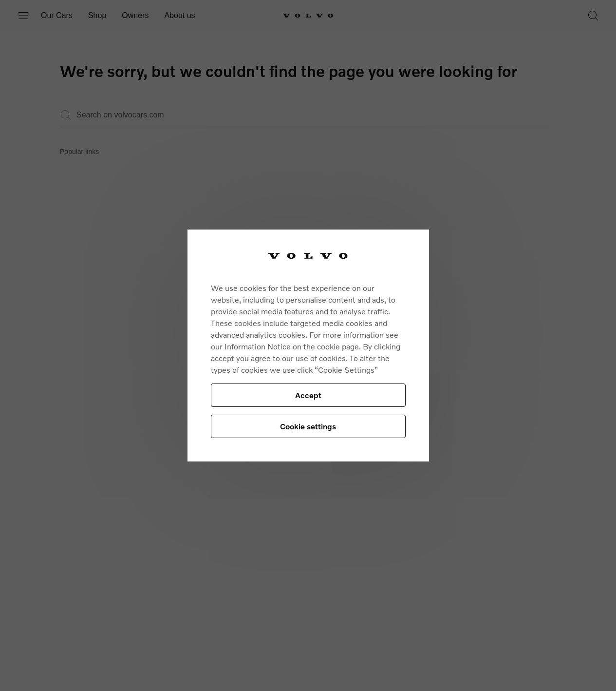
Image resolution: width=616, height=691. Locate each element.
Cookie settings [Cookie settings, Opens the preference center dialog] (308, 426)
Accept (308, 395)
